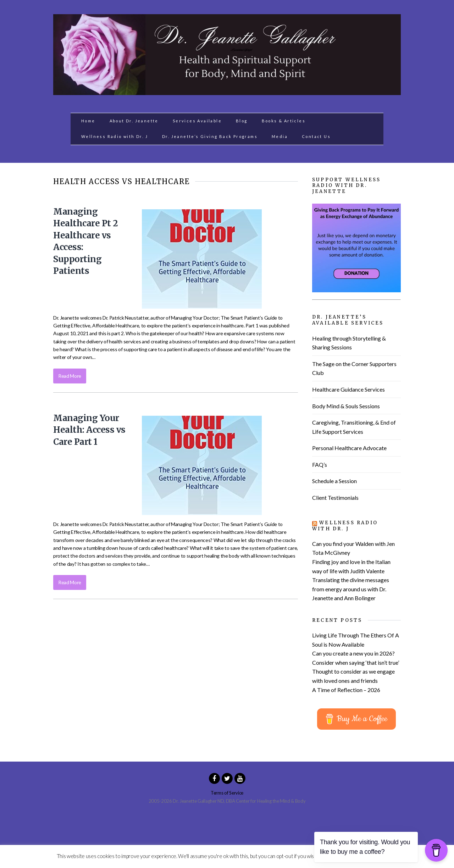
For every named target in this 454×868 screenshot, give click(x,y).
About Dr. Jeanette (134, 121)
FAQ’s (320, 465)
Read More (70, 376)
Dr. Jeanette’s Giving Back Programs (210, 136)
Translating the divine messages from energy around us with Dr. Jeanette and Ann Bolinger (351, 589)
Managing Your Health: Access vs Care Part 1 (89, 430)
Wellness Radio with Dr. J (115, 136)
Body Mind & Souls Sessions (346, 406)
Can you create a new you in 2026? (353, 653)
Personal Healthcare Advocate (349, 448)
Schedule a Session (334, 481)
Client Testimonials (335, 497)
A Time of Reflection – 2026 (346, 690)
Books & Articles (284, 121)
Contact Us (316, 136)
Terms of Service (227, 793)
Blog (242, 121)
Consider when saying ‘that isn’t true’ (356, 662)
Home (88, 121)
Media (280, 136)
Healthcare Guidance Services (348, 389)
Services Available (197, 121)
